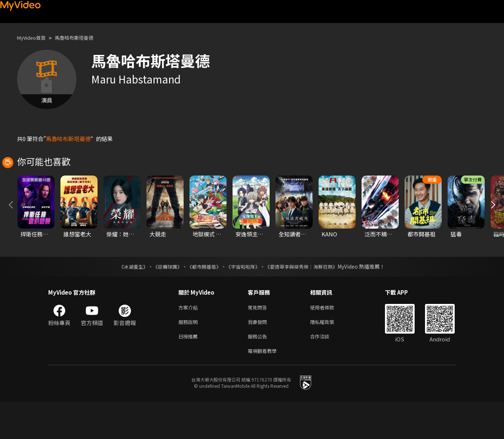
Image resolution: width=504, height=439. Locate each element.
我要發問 (259, 356)
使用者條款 (328, 341)
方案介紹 (190, 341)
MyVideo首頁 (34, 38)
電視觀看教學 (264, 388)
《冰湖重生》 (127, 299)
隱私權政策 (328, 356)
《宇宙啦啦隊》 (244, 299)
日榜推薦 (190, 372)
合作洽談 (326, 372)
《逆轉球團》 (164, 299)
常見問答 (259, 341)
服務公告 (259, 372)
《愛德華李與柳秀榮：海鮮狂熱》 (306, 299)
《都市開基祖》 (202, 299)
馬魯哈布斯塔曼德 (82, 38)
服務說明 (190, 356)
